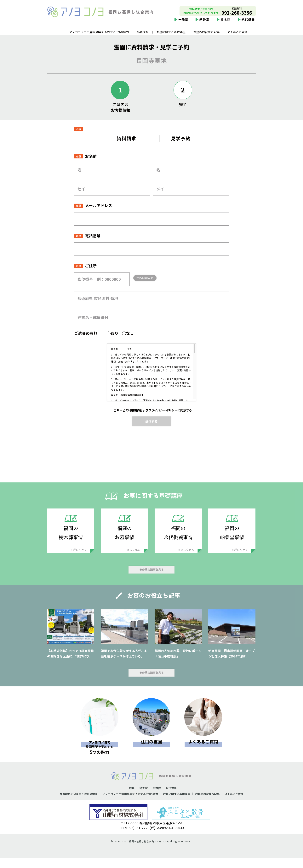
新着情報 (143, 35)
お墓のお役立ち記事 (206, 35)
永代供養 (248, 22)
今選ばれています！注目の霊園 (70, 804)
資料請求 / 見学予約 (201, 12)
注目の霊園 (151, 751)
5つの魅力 (100, 756)
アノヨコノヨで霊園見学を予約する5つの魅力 (99, 35)
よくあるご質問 (237, 35)
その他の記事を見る (151, 579)
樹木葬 (225, 22)
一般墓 (183, 22)
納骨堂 (204, 22)
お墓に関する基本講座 (171, 35)
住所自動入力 (151, 288)
